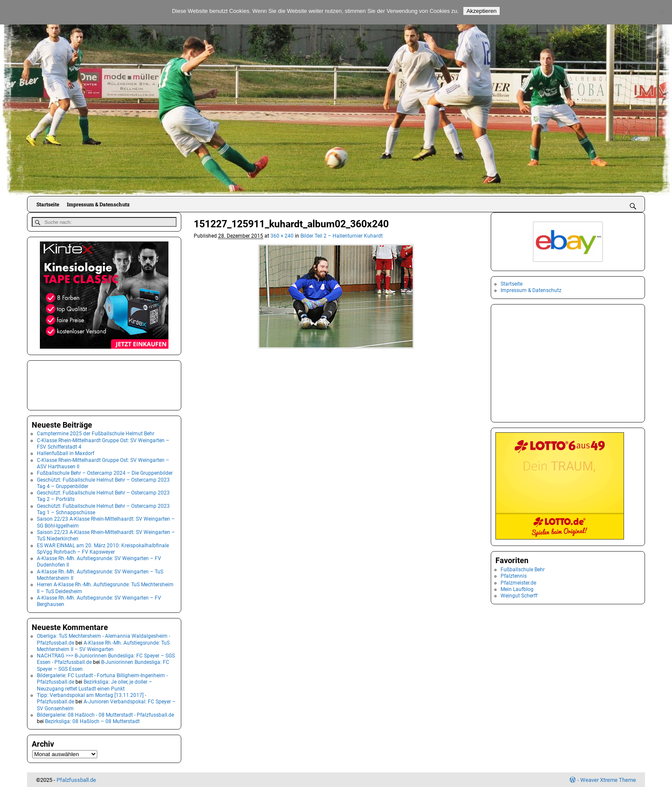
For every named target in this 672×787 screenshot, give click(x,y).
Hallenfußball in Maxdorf (66, 453)
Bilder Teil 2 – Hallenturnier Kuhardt (342, 236)
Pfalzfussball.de (76, 779)
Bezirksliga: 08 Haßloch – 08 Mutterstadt (92, 721)
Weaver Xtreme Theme (608, 779)
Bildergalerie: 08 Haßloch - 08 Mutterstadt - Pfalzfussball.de (105, 715)
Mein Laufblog (517, 589)
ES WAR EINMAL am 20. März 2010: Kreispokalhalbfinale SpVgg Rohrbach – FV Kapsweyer (103, 548)
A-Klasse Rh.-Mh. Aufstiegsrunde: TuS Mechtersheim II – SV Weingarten (103, 645)
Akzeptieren (481, 11)
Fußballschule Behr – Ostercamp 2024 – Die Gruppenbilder (105, 473)
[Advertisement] (75, 384)
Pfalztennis (514, 576)
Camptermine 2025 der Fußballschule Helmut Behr (96, 433)
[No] (661, 12)
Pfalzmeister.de (518, 583)
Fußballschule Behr (523, 570)
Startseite (48, 204)
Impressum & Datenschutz (98, 204)
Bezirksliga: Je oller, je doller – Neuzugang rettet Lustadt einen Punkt (94, 685)
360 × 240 (282, 236)
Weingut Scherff (519, 596)
